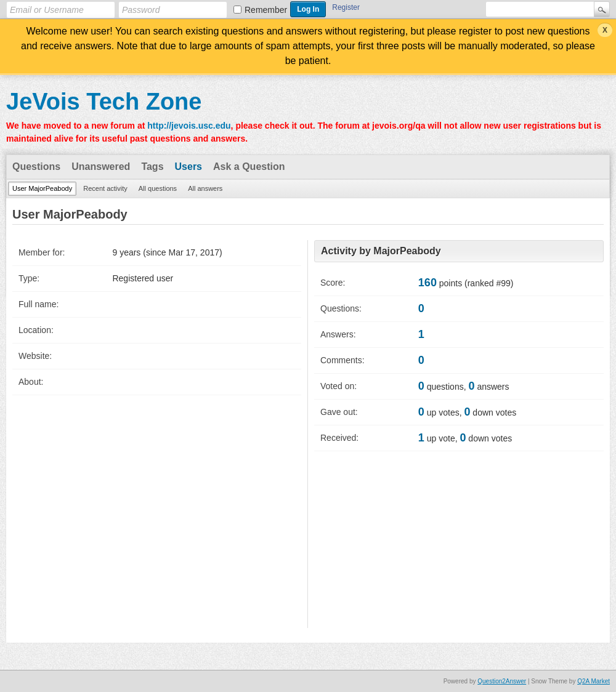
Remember (266, 10)
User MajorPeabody (42, 188)
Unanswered (101, 167)
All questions (158, 188)
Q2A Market (594, 681)
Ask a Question (249, 167)
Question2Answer (502, 681)
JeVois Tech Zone (104, 102)
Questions (36, 167)
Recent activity (105, 188)
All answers (205, 188)
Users (188, 167)
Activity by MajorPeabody (381, 251)
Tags (152, 167)
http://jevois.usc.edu (189, 126)
